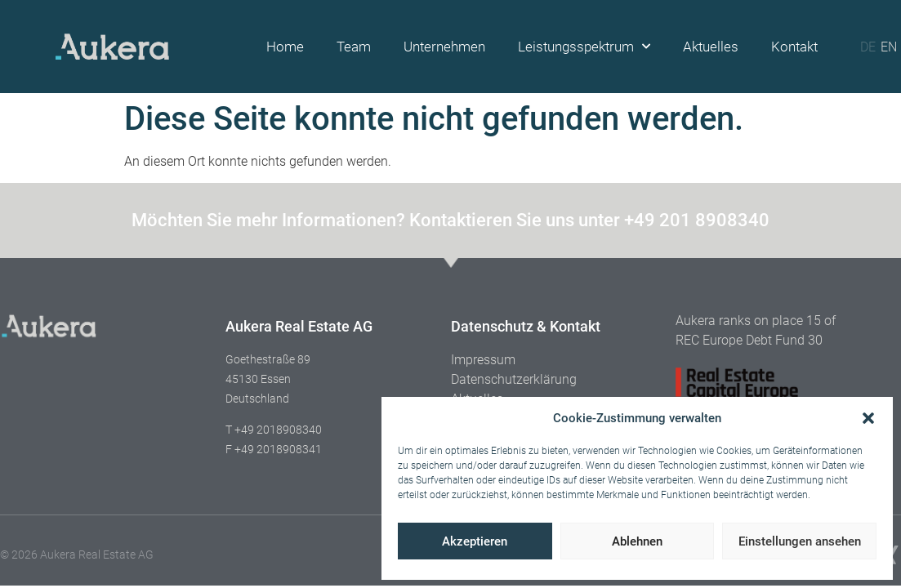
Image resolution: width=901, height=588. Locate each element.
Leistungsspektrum (584, 47)
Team (354, 47)
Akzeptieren (475, 541)
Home (285, 47)
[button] (868, 418)
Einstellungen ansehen (800, 541)
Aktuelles (711, 47)
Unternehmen (444, 47)
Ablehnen (637, 541)
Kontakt (794, 47)
